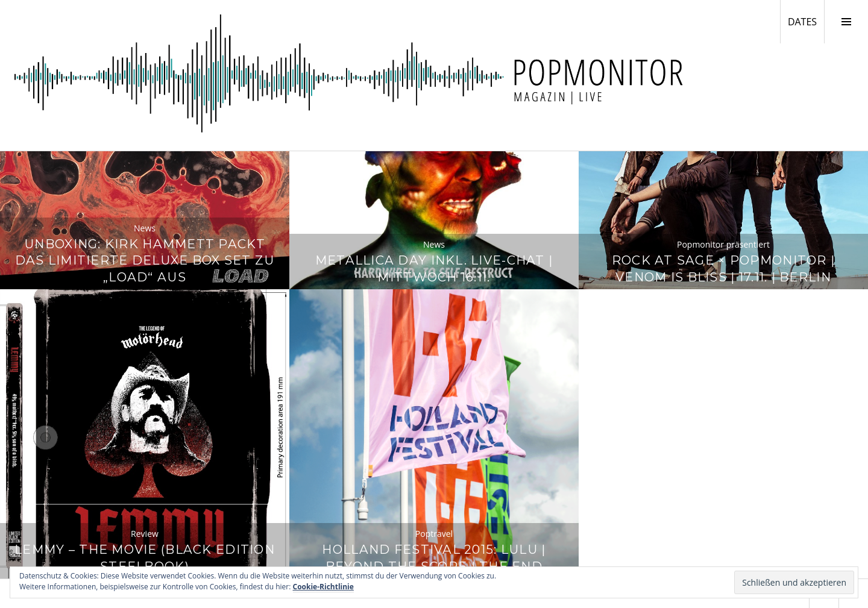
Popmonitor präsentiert (723, 244)
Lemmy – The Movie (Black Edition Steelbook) (145, 558)
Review (145, 534)
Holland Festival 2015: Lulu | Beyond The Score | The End (434, 558)
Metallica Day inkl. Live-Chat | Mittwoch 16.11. (434, 268)
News (145, 228)
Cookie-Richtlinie (323, 587)
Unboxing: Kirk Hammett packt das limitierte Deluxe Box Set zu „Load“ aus (145, 261)
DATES (806, 21)
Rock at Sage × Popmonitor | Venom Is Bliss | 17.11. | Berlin (723, 268)
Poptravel (434, 534)
